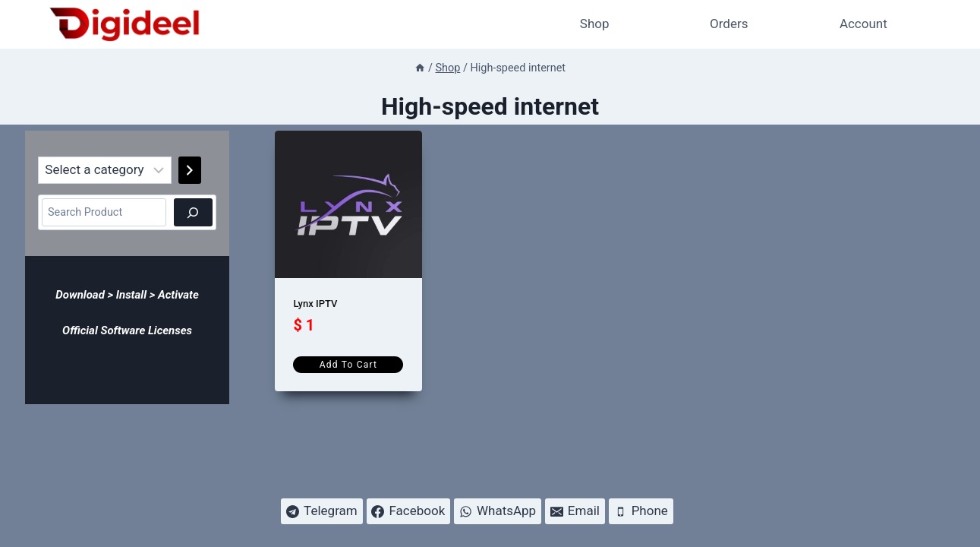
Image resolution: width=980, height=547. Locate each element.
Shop (595, 24)
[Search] (193, 212)
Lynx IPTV (315, 304)
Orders (729, 24)
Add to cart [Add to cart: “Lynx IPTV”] (348, 365)
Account (863, 24)
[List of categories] (105, 170)
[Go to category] (190, 170)
